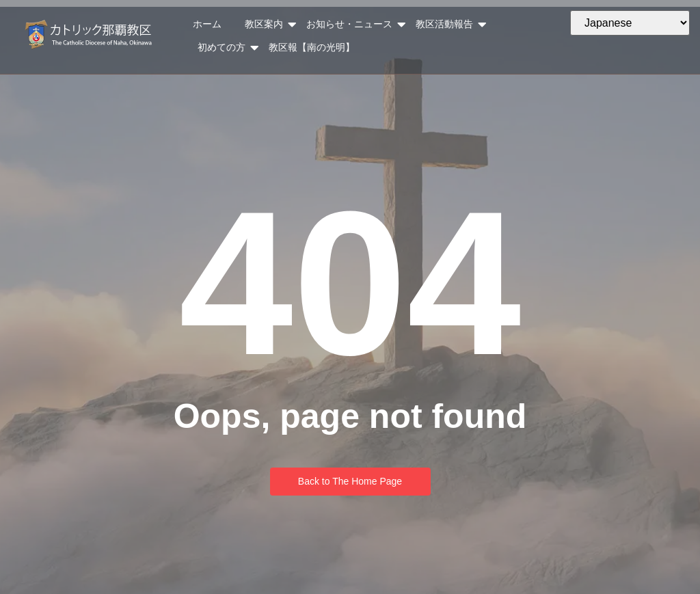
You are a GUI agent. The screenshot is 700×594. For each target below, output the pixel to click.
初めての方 (225, 48)
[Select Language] (630, 23)
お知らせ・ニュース (353, 25)
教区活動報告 (448, 25)
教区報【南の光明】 (312, 47)
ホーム (207, 24)
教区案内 (267, 25)
